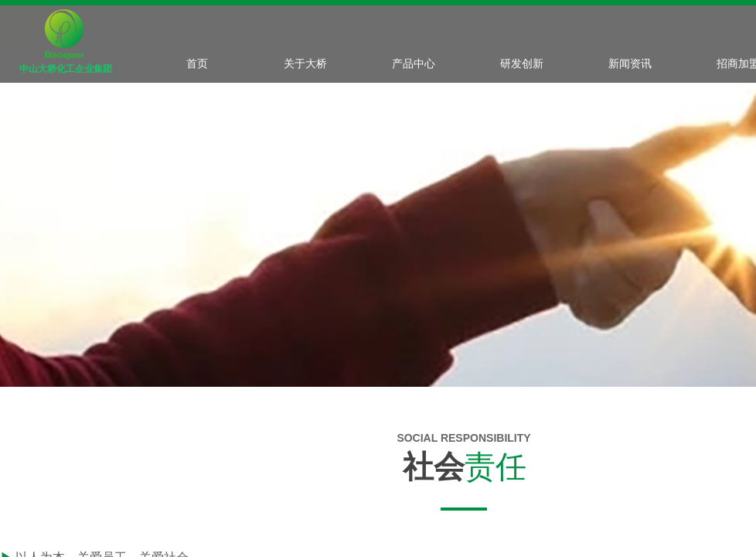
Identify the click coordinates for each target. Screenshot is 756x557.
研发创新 (522, 63)
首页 (197, 63)
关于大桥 (305, 63)
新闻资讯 (630, 63)
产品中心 (414, 63)
